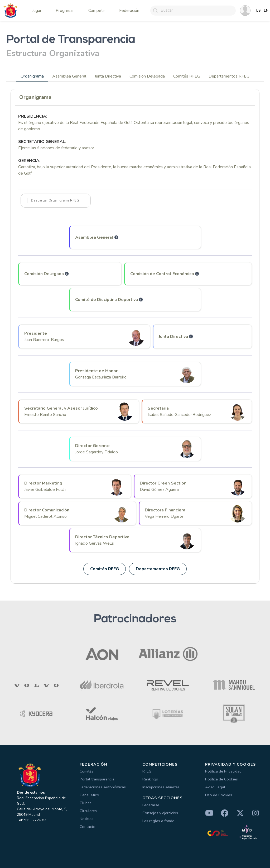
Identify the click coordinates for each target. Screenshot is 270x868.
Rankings (150, 779)
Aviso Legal (215, 787)
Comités (86, 771)
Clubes (86, 803)
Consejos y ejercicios (160, 813)
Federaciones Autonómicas (103, 787)
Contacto (88, 827)
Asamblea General (69, 76)
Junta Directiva (108, 76)
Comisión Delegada (147, 76)
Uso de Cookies (219, 795)
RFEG (147, 771)
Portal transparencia (97, 779)
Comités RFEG (187, 76)
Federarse (151, 805)
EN (266, 11)
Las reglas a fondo (158, 821)
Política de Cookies (221, 779)
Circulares (88, 811)
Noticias (86, 819)
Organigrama (32, 76)
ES (259, 11)
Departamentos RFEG (229, 76)
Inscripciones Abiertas (161, 787)
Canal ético (89, 795)
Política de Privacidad (223, 771)
